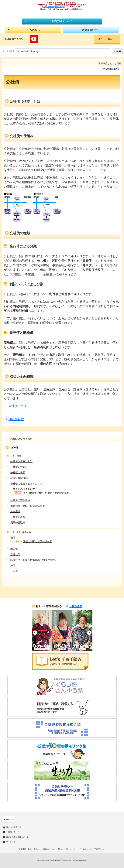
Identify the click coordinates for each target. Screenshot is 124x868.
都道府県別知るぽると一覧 (17, 837)
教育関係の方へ (91, 30)
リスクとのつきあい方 (23, 489)
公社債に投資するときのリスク (28, 484)
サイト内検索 (9, 51)
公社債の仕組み (19, 467)
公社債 (14, 448)
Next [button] (89, 633)
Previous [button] (35, 633)
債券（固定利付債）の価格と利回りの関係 (42, 493)
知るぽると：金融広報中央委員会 (62, 14)
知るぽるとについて (62, 21)
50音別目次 (16, 419)
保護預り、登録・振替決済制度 (28, 506)
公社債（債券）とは (21, 461)
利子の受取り (18, 523)
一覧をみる (76, 606)
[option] (42, 630)
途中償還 (15, 511)
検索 (119, 51)
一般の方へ (33, 30)
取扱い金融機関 (19, 478)
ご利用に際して (13, 832)
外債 (13, 566)
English (9, 819)
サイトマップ (12, 842)
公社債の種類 (18, 472)
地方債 (14, 549)
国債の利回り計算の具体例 (33, 542)
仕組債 (14, 571)
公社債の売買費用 (20, 500)
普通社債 (15, 554)
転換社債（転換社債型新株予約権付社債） (34, 560)
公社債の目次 (18, 406)
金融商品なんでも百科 (21, 439)
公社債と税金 (18, 517)
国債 (13, 538)
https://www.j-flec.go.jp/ (53, 7)
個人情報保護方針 (14, 827)
